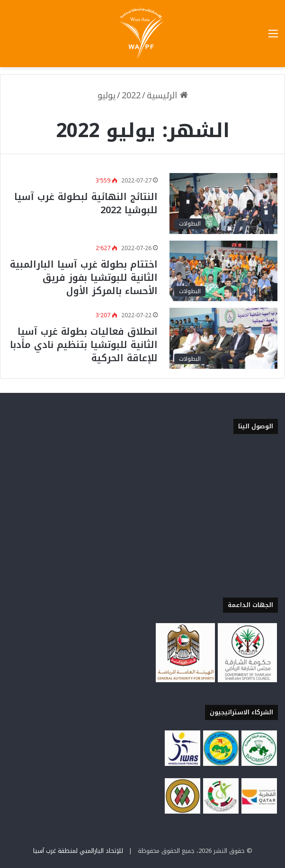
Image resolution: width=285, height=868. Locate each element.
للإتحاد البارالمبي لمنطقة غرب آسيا (78, 851)
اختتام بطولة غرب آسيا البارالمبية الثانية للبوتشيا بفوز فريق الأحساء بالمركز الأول (84, 278)
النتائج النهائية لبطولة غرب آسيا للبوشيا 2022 (86, 203)
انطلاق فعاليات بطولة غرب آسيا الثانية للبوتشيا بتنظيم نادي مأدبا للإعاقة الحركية (84, 345)
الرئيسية (167, 95)
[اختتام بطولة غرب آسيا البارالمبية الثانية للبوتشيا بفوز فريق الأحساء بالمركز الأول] (223, 271)
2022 (131, 95)
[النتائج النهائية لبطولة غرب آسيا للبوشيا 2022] (223, 204)
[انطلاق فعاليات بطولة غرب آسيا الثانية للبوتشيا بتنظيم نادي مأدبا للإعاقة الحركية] (223, 338)
